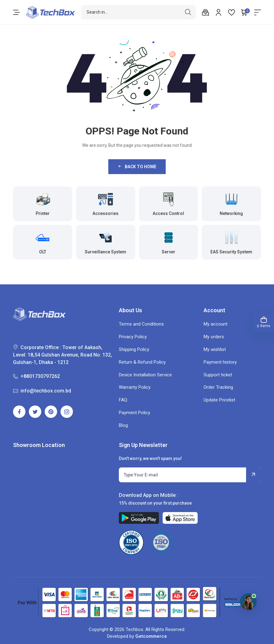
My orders (214, 337)
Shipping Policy (134, 349)
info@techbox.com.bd (42, 391)
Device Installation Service (145, 375)
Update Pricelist (219, 400)
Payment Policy (135, 413)
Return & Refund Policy (142, 362)
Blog (123, 425)
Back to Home (137, 166)
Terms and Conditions (141, 324)
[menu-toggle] (16, 12)
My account (216, 324)
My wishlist (215, 349)
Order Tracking (218, 387)
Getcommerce (151, 636)
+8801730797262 (36, 376)
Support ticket (218, 375)
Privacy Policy (133, 337)
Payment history (220, 362)
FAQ (123, 400)
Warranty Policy (135, 387)
